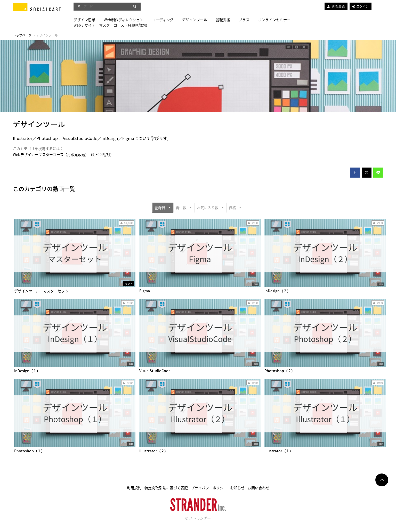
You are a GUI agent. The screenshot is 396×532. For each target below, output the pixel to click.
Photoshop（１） (29, 451)
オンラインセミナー (274, 20)
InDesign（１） (27, 371)
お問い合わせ (258, 488)
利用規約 (134, 488)
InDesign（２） (277, 291)
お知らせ (237, 488)
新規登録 (338, 6)
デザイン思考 (84, 20)
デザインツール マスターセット (41, 291)
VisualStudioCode (155, 371)
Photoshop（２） (280, 371)
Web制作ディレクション (124, 20)
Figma (145, 291)
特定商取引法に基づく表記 (166, 488)
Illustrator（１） (279, 451)
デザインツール (195, 20)
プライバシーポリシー (209, 488)
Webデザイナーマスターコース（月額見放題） (111, 25)
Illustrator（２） (154, 451)
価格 (235, 207)
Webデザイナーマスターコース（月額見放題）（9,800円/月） (63, 154)
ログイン (362, 6)
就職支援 (223, 20)
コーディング (163, 20)
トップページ (22, 35)
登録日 (163, 207)
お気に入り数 (210, 207)
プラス (244, 20)
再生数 (184, 207)
